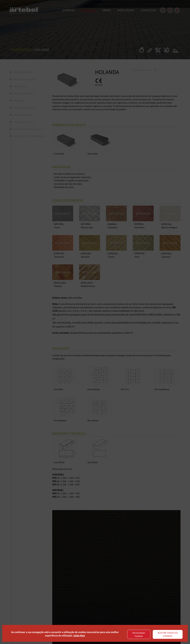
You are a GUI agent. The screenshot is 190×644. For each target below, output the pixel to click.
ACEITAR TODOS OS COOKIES (168, 634)
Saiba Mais (79, 635)
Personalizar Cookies (139, 634)
